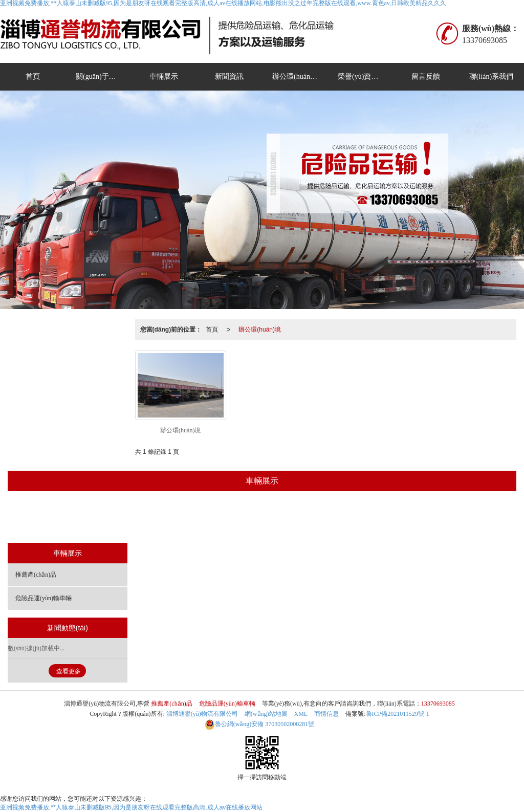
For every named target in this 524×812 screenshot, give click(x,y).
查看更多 (69, 671)
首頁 (33, 76)
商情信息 (326, 714)
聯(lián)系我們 (491, 76)
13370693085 (438, 704)
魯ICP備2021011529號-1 (398, 714)
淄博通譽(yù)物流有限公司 (202, 714)
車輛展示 (164, 76)
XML (301, 714)
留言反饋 (426, 76)
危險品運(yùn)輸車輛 (294, 518)
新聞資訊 (229, 76)
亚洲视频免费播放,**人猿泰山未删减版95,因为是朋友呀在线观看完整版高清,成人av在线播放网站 (131, 807)
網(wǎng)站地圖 (266, 714)
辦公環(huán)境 (296, 76)
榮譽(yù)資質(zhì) (365, 76)
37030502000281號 (260, 724)
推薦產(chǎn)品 (217, 518)
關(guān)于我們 (100, 76)
